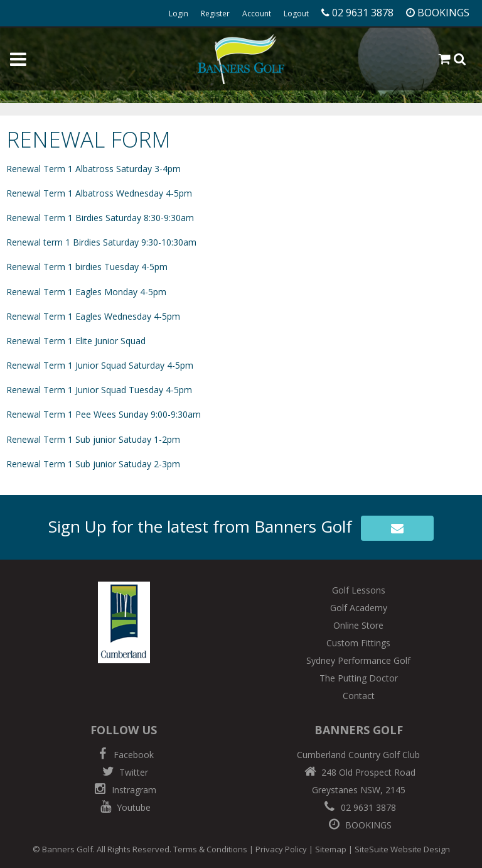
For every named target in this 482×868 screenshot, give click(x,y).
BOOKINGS (358, 825)
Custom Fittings (358, 643)
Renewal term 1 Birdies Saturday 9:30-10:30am (101, 242)
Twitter (124, 772)
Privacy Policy (281, 849)
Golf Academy (359, 608)
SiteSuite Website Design (402, 849)
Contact (359, 696)
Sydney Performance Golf (358, 660)
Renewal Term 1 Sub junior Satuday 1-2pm (93, 439)
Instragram (124, 790)
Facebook (124, 755)
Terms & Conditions (210, 849)
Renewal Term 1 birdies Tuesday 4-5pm (87, 267)
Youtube (124, 807)
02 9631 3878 (358, 807)
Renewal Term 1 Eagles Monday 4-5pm (86, 292)
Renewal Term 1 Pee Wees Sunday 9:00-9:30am (104, 414)
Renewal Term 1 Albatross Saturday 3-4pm (94, 169)
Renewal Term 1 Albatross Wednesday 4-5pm (99, 193)
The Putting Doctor (359, 678)
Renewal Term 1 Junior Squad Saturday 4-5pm (100, 365)
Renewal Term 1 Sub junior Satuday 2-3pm (93, 464)
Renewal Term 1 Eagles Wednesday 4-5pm (93, 316)
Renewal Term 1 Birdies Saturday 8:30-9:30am (100, 218)
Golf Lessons (359, 590)
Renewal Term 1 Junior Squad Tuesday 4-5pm (99, 390)
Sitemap (331, 849)
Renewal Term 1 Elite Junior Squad (76, 341)
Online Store (358, 625)
